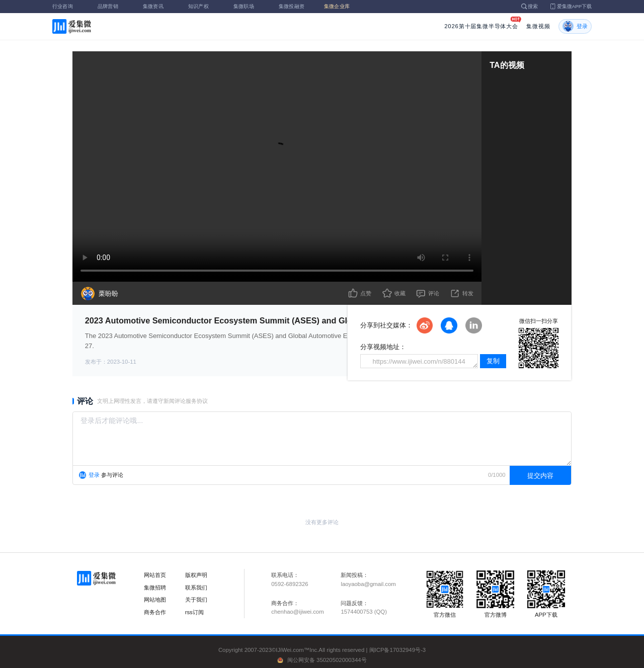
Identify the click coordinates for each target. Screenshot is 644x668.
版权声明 (196, 575)
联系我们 (196, 588)
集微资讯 (159, 6)
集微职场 (250, 6)
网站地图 (155, 600)
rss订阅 (194, 612)
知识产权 (204, 6)
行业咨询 (68, 6)
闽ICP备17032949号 (395, 650)
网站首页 (155, 575)
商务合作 (155, 612)
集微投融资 (295, 6)
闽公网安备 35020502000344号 (327, 660)
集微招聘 (155, 588)
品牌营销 (114, 6)
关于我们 (196, 600)
